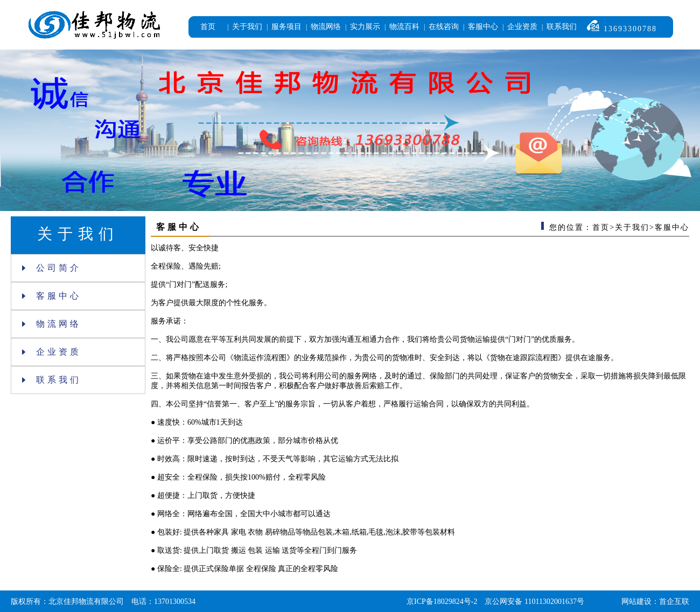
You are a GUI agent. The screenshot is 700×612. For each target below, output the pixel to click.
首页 (208, 27)
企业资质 (522, 27)
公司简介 (52, 268)
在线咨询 (444, 27)
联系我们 (562, 27)
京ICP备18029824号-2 (442, 602)
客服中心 (483, 27)
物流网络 (326, 27)
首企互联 (674, 602)
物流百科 (404, 27)
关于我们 (247, 27)
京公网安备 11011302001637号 (534, 602)
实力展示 (365, 27)
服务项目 (286, 27)
